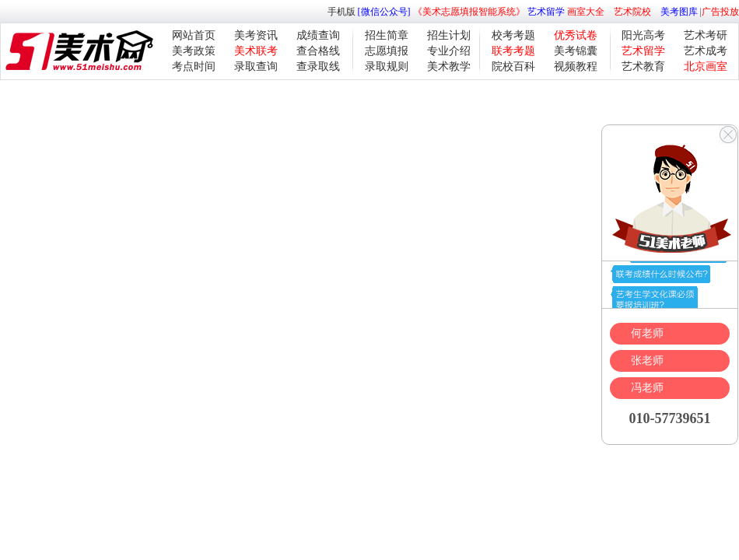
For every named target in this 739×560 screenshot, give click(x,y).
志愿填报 (387, 51)
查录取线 (318, 66)
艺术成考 (706, 51)
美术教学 (449, 66)
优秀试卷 (576, 35)
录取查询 (256, 66)
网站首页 (194, 35)
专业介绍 (449, 51)
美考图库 (679, 12)
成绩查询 (318, 35)
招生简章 (387, 35)
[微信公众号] (384, 12)
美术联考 (256, 51)
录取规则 (387, 66)
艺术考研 (706, 35)
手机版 (341, 12)
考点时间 (194, 66)
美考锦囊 (576, 51)
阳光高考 (643, 35)
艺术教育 (643, 66)
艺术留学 (546, 12)
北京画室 (706, 66)
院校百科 (513, 66)
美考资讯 (256, 35)
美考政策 (194, 51)
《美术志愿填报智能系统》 (469, 12)
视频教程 (576, 66)
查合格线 (318, 51)
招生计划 (449, 35)
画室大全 (586, 12)
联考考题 (513, 51)
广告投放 (720, 12)
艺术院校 (632, 12)
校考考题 (513, 35)
